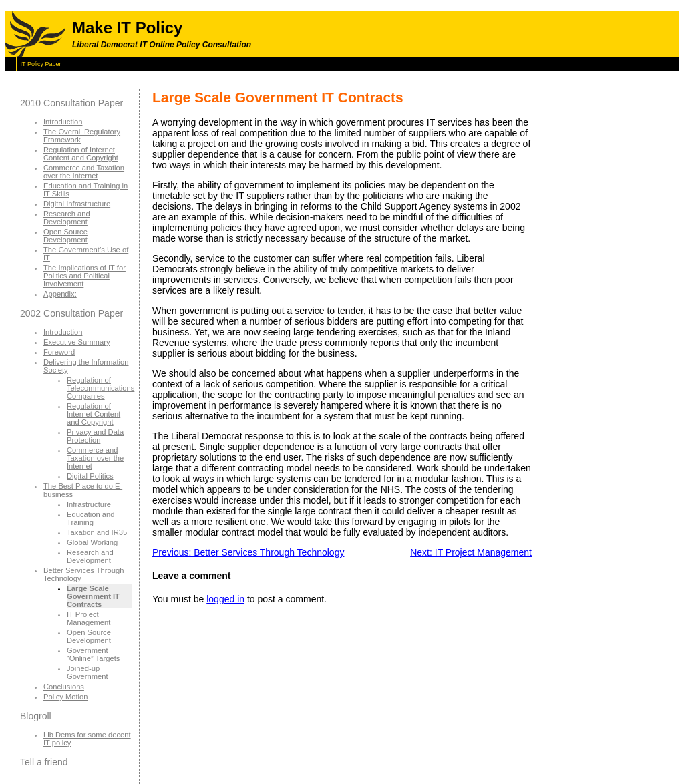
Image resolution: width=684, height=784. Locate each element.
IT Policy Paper (41, 64)
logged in (225, 599)
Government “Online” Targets (93, 654)
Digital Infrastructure (77, 204)
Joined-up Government (88, 672)
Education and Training (91, 518)
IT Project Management (89, 618)
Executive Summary (76, 342)
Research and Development (67, 218)
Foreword (59, 352)
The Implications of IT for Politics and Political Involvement (84, 276)
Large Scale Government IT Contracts (93, 596)
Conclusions (64, 687)
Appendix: (60, 294)
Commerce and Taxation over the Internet (84, 172)
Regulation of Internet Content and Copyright (81, 154)
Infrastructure (89, 504)
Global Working (92, 542)
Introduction (63, 122)
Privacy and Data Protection (95, 436)
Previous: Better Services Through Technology (248, 552)
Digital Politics (90, 476)
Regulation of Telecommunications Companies (101, 388)
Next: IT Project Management (471, 552)
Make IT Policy (127, 28)
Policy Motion (66, 697)
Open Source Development (65, 236)
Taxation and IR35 (97, 532)
